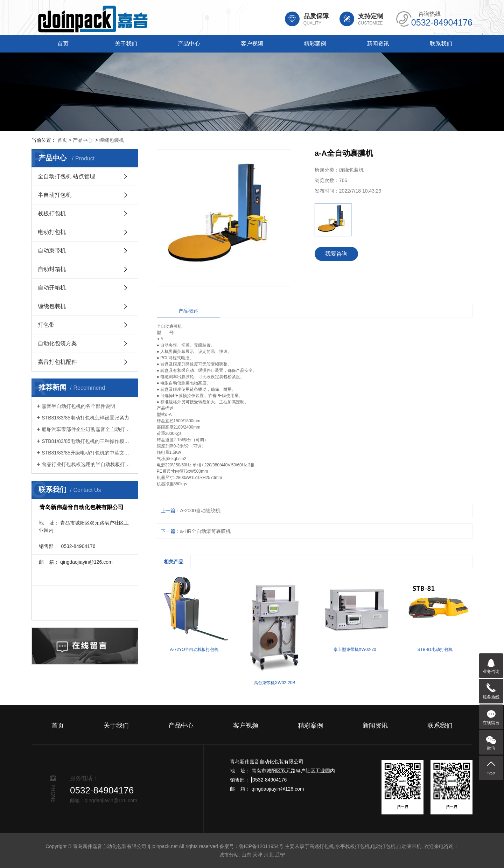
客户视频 (252, 44)
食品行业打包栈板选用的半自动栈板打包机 (87, 464)
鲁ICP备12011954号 (261, 846)
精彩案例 (315, 44)
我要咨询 (336, 254)
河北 (269, 855)
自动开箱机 (52, 288)
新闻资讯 (378, 44)
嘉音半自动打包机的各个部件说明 (78, 406)
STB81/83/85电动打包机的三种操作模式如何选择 (87, 441)
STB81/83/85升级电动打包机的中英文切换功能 (87, 453)
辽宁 (280, 855)
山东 (246, 855)
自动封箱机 (52, 269)
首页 (63, 44)
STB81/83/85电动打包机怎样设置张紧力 (85, 418)
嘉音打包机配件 (57, 362)
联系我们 (441, 44)
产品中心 (189, 44)
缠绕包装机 (112, 140)
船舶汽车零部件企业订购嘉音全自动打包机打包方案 (87, 429)
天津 (258, 855)
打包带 (46, 325)
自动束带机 (52, 251)
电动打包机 (52, 232)
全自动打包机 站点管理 (66, 176)
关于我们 (126, 44)
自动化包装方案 (57, 343)
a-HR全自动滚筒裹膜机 (206, 531)
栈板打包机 (52, 213)
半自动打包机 (55, 195)
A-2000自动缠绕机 (200, 511)
